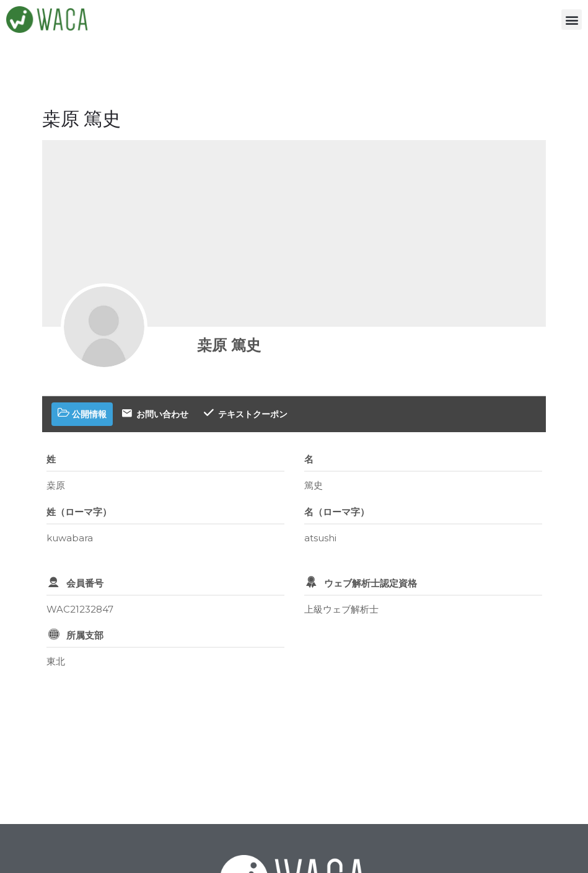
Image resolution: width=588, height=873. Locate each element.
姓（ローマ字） (79, 512)
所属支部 (85, 635)
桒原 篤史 (229, 345)
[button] (572, 20)
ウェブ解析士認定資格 (371, 583)
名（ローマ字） (337, 512)
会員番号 (85, 583)
